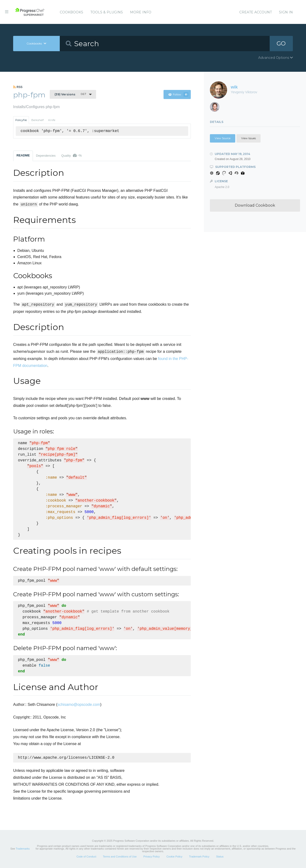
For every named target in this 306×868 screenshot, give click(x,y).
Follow (178, 94)
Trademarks (23, 849)
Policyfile (21, 120)
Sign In (286, 12)
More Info (141, 12)
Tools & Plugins (107, 12)
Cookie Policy (174, 857)
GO (281, 43)
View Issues (249, 138)
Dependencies (46, 156)
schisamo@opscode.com (79, 705)
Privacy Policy (152, 857)
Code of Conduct (86, 857)
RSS (18, 87)
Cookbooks (71, 12)
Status (220, 857)
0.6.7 (70, 94)
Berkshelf (38, 120)
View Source (223, 138)
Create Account (256, 12)
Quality (71, 155)
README (23, 155)
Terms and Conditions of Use (120, 857)
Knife (52, 120)
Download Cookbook (255, 205)
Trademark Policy (199, 857)
